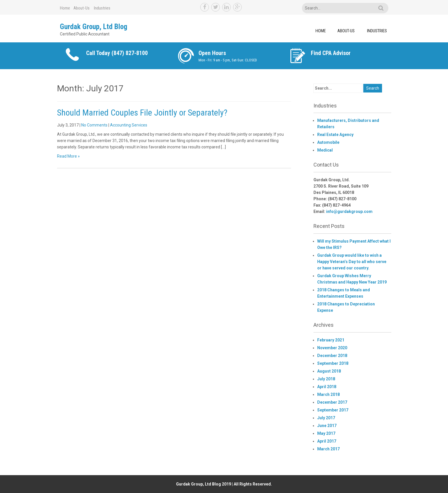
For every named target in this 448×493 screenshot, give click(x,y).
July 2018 (326, 379)
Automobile (328, 142)
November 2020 (332, 348)
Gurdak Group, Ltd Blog (94, 27)
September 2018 (333, 363)
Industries (102, 8)
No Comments (94, 125)
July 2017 (326, 418)
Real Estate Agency (335, 135)
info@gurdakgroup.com (349, 211)
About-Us (82, 8)
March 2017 (328, 449)
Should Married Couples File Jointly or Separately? (142, 113)
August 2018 (329, 371)
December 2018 (332, 356)
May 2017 (326, 433)
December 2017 (332, 402)
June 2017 (327, 426)
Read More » (68, 156)
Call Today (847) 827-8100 (117, 53)
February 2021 (331, 340)
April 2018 (327, 387)
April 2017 (327, 441)
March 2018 (328, 394)
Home (65, 8)
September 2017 (333, 410)
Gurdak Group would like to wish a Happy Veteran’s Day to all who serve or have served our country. (352, 262)
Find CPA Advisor (331, 53)
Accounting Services (129, 125)
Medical (325, 150)
